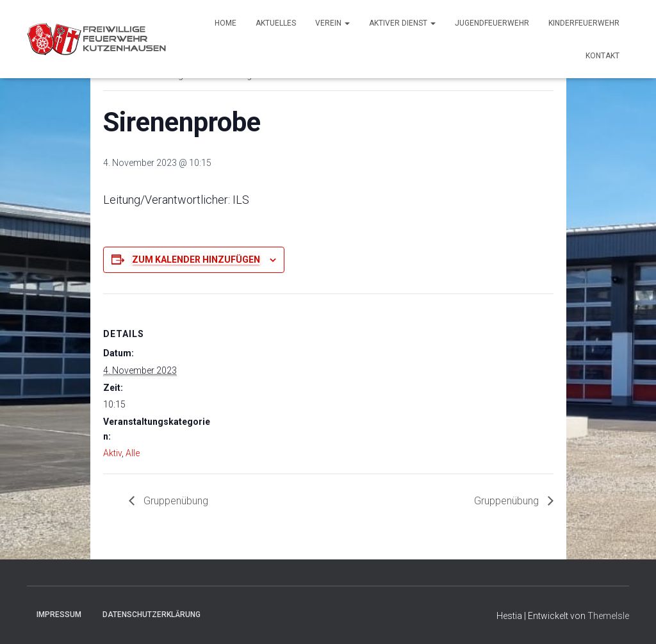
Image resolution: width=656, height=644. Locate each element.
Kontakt (603, 56)
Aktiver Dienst (402, 23)
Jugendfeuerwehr (492, 23)
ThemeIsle (608, 616)
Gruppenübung (175, 501)
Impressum (59, 615)
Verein (332, 23)
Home (225, 23)
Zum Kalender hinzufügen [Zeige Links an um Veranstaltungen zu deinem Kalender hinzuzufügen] (196, 260)
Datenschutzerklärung (152, 615)
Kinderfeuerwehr (584, 23)
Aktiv (112, 453)
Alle (133, 453)
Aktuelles (276, 23)
